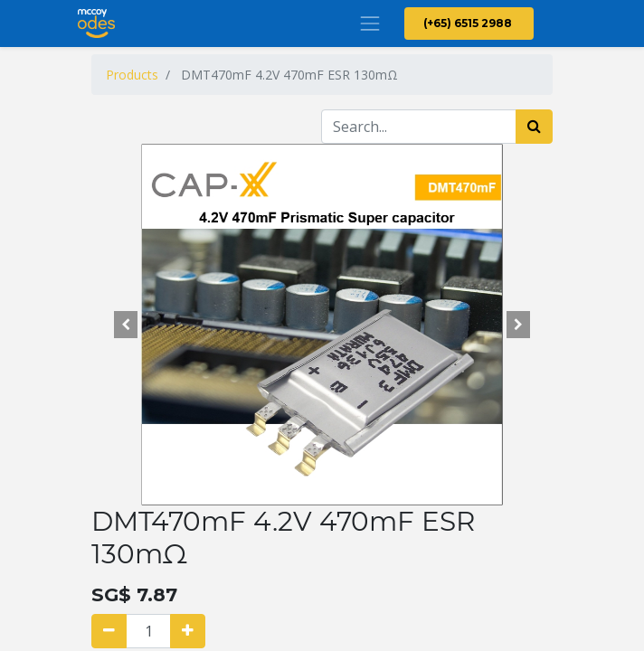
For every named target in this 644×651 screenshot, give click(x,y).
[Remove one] (109, 631)
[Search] (534, 127)
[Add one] (188, 631)
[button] (126, 325)
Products (132, 75)
